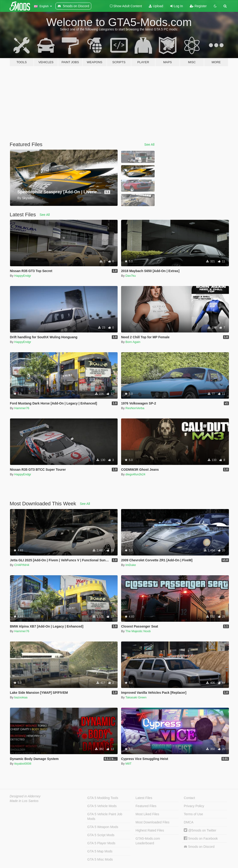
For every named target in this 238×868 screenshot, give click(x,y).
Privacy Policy (194, 806)
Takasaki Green (136, 697)
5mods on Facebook (201, 838)
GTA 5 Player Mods (101, 843)
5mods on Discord (199, 847)
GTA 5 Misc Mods (100, 859)
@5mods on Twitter (200, 830)
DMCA (189, 822)
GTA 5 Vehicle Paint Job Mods (105, 816)
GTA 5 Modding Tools (103, 798)
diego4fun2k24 (135, 474)
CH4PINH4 (22, 565)
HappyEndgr (23, 276)
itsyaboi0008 (23, 764)
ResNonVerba (135, 408)
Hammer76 (22, 408)
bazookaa (21, 697)
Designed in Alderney (25, 796)
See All (150, 145)
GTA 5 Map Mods (100, 851)
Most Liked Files (147, 814)
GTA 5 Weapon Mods (103, 827)
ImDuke (131, 565)
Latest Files (144, 798)
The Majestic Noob (138, 631)
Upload (156, 6)
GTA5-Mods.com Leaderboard (148, 841)
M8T (129, 764)
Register (198, 6)
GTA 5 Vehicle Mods (102, 806)
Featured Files (146, 806)
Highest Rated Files (150, 830)
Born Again (133, 342)
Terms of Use (193, 814)
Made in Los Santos (24, 801)
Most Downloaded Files (153, 822)
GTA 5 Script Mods (101, 835)
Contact (189, 798)
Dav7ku (131, 276)
